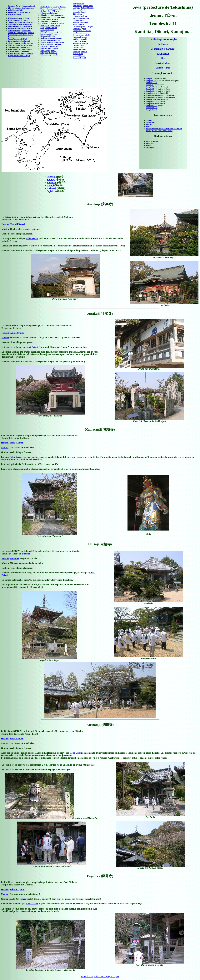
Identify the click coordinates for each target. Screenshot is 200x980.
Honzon (5, 224)
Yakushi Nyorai (17, 224)
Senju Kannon (17, 443)
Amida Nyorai (17, 333)
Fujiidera (51, 191)
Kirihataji (52, 188)
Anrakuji (51, 177)
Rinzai (23, 899)
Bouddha (15, 558)
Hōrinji (50, 185)
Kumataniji (52, 182)
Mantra (5, 229)
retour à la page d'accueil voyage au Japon (100, 976)
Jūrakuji (51, 180)
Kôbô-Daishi (32, 238)
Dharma (26, 554)
